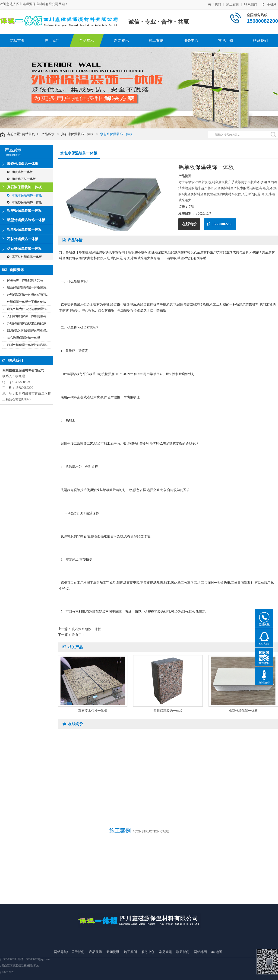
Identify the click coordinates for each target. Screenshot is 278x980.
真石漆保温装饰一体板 (82, 134)
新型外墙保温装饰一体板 (26, 220)
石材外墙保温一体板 (23, 239)
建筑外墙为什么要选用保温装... (28, 309)
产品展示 (87, 40)
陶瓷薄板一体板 (20, 172)
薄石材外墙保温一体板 (24, 257)
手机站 (270, 4)
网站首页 (17, 40)
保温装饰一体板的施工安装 (25, 280)
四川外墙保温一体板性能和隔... (28, 345)
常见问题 (226, 40)
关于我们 (215, 4)
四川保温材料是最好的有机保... (28, 330)
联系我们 (251, 4)
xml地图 (216, 973)
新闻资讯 (121, 40)
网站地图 (200, 973)
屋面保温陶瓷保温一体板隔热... (28, 287)
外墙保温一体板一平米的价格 (27, 302)
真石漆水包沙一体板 (86, 629)
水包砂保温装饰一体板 (24, 202)
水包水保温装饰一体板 (121, 134)
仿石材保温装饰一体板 (24, 249)
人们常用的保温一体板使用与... (28, 316)
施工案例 (233, 4)
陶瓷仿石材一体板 (21, 179)
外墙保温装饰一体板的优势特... (28, 295)
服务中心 (191, 40)
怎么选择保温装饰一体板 (24, 338)
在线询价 (189, 224)
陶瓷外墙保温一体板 (23, 164)
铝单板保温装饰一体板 (24, 230)
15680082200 (220, 224)
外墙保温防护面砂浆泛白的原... (28, 323)
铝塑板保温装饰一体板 (24, 211)
